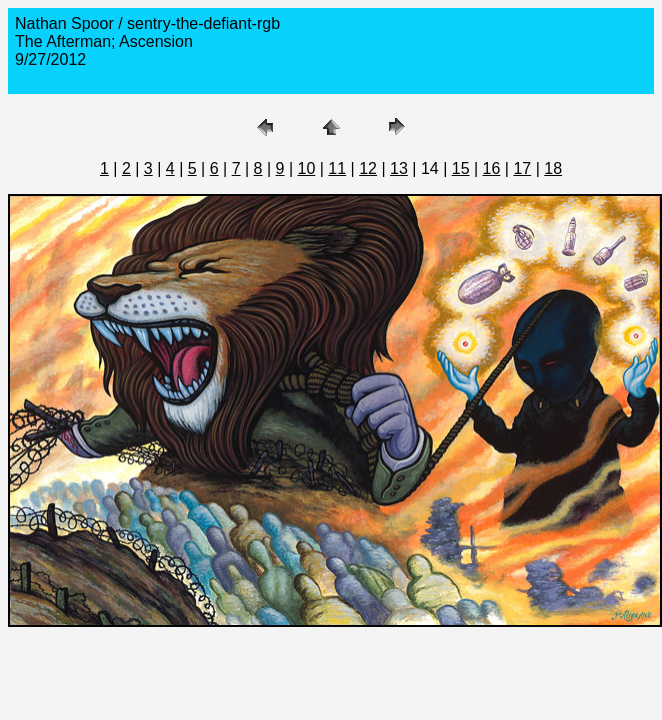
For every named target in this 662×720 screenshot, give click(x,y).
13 (399, 168)
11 (337, 168)
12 (368, 168)
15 (461, 168)
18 (553, 168)
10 (307, 168)
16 (492, 168)
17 (522, 168)
